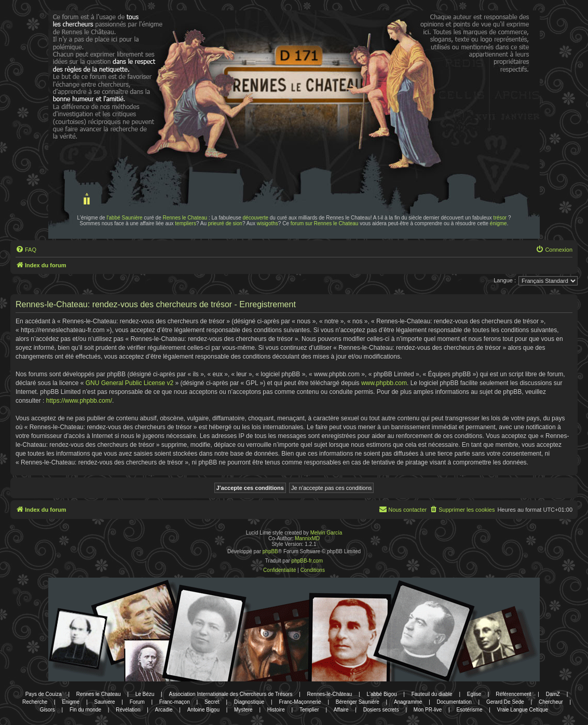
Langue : (505, 280)
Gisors (47, 710)
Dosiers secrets (381, 710)
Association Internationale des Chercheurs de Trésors (231, 694)
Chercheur (551, 702)
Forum (137, 702)
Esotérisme (469, 710)
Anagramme (408, 702)
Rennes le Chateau (185, 218)
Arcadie (164, 710)
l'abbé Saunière (124, 218)
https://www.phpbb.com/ (79, 401)
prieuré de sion (225, 223)
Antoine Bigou (203, 710)
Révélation (128, 710)
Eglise (474, 694)
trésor (500, 218)
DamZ (553, 694)
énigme (498, 223)
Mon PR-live (428, 710)
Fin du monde (85, 710)
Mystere (243, 710)
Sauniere (105, 702)
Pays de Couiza (44, 694)
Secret (212, 702)
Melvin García (326, 533)
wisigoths (268, 223)
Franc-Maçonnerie (300, 702)
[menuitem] (26, 250)
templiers (186, 223)
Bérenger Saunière (358, 702)
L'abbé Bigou (381, 694)
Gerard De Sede (505, 702)
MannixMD (307, 538)
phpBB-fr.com (307, 561)
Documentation (454, 702)
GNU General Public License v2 (129, 383)
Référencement (513, 694)
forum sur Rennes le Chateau (325, 223)
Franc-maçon (175, 702)
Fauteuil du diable (432, 694)
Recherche (35, 702)
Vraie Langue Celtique (523, 710)
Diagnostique (249, 702)
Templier (309, 710)
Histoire (276, 710)
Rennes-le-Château (330, 694)
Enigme (71, 702)
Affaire (341, 710)
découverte (256, 218)
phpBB (270, 551)
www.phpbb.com (384, 383)
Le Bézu (145, 694)
